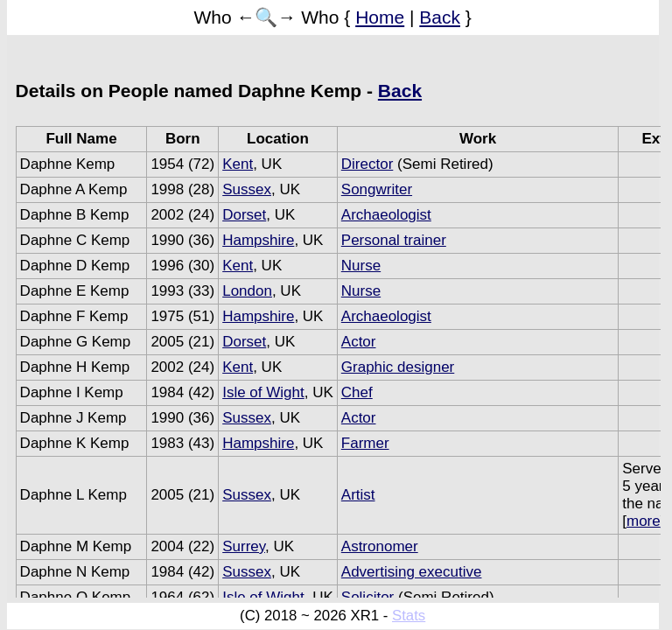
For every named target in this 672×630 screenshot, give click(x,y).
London (247, 291)
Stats (409, 616)
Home (380, 17)
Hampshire (258, 240)
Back (440, 17)
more (644, 521)
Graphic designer (398, 367)
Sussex (247, 189)
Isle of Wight (263, 392)
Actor (359, 342)
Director (367, 164)
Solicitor (367, 597)
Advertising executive (412, 572)
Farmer (365, 443)
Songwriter (377, 189)
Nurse (361, 266)
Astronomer (380, 546)
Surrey (244, 546)
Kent (238, 164)
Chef (357, 392)
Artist (358, 495)
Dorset (244, 215)
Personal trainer (394, 240)
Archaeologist (386, 215)
